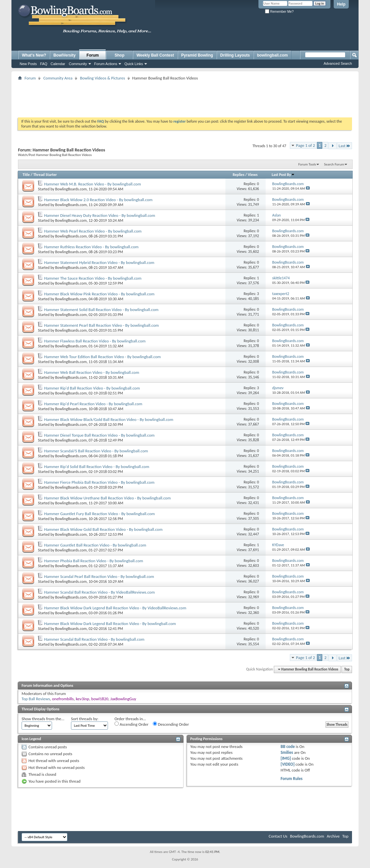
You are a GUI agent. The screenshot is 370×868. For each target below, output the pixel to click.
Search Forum (334, 164)
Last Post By (283, 175)
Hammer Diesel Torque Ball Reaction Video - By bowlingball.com (99, 435)
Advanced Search (338, 63)
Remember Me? (279, 12)
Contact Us (278, 836)
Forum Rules (292, 779)
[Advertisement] (185, 97)
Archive (333, 836)
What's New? (34, 55)
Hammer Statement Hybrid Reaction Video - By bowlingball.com (99, 262)
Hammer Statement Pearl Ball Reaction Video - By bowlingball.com (101, 325)
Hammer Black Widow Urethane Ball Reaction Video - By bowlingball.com (107, 498)
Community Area (58, 78)
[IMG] (286, 758)
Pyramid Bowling (197, 55)
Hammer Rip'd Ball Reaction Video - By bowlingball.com (92, 388)
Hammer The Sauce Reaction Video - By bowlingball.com (93, 278)
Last (344, 146)
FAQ (44, 64)
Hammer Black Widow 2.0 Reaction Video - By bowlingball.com (98, 200)
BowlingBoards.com (71, 189)
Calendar (58, 64)
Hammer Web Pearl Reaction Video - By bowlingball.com (93, 231)
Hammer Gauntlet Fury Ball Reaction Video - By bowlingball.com (99, 514)
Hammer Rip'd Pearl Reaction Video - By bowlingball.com (93, 404)
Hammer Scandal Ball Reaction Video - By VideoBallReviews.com (99, 592)
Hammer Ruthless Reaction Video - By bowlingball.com (91, 247)
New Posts (28, 64)
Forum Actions (106, 64)
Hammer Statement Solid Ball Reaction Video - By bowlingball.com (101, 310)
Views (253, 175)
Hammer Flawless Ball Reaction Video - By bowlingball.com (95, 341)
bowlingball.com (273, 55)
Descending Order (171, 724)
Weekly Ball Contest (155, 55)
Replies (238, 175)
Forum (93, 55)
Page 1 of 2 (306, 145)
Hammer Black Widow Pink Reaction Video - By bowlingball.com (99, 294)
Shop (119, 55)
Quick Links (134, 64)
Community (78, 64)
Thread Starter (45, 175)
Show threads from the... (43, 719)
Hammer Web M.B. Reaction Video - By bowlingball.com (93, 184)
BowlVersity (64, 55)
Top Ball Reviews (36, 699)
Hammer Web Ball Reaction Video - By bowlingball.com (92, 372)
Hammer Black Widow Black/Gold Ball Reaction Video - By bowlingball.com (109, 419)
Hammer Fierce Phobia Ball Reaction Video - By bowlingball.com (99, 482)
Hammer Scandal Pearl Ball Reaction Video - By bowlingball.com (99, 576)
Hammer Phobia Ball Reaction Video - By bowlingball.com (94, 561)
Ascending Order (132, 724)
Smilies (287, 752)
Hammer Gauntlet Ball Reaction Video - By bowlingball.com (95, 545)
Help (341, 4)
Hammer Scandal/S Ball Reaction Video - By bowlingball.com (96, 451)
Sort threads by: (85, 719)
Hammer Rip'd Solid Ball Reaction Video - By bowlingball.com (97, 467)
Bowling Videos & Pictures (102, 78)
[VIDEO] (288, 764)
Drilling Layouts (235, 55)
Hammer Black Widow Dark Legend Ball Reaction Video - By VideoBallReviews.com (115, 608)
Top (347, 669)
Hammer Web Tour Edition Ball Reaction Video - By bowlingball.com (103, 357)
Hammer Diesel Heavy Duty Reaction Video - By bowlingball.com (100, 215)
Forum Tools (307, 164)
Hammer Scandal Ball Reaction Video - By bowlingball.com (94, 639)
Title (26, 175)
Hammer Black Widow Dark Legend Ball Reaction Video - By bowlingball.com (110, 624)
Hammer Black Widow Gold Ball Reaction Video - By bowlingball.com (103, 529)
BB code (288, 746)
